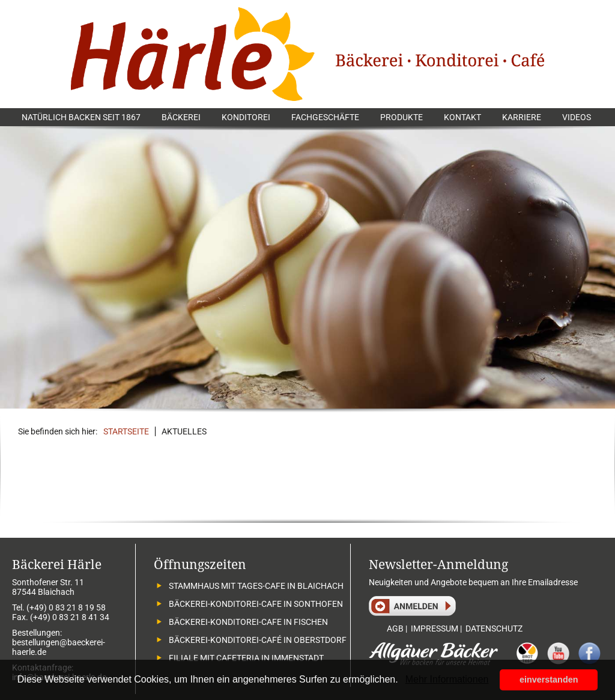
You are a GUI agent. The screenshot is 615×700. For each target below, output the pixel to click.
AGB (395, 628)
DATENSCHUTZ (494, 628)
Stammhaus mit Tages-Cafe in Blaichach (256, 586)
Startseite (126, 431)
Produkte (401, 117)
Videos (577, 117)
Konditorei (246, 117)
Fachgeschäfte (325, 117)
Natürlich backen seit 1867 (81, 117)
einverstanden (549, 680)
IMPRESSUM (435, 628)
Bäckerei (181, 117)
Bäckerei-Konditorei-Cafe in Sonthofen (256, 604)
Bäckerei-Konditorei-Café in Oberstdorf (258, 640)
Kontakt (462, 117)
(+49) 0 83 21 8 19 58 (66, 607)
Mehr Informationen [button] (447, 679)
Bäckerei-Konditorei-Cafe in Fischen (248, 622)
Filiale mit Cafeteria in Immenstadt (246, 658)
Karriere (522, 117)
